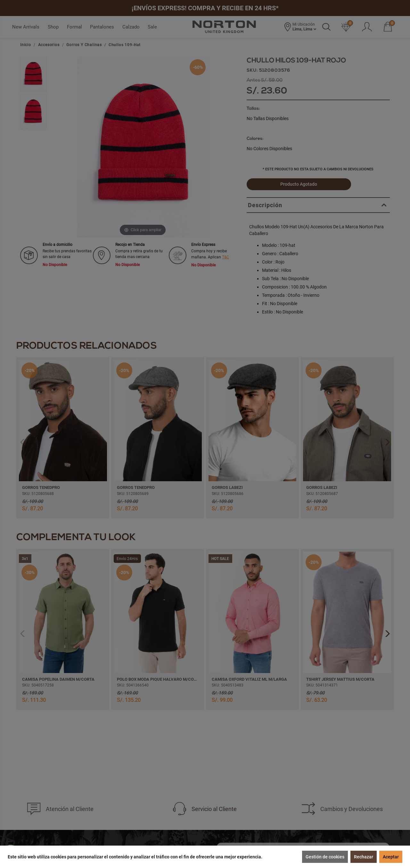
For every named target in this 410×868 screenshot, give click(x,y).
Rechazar (364, 857)
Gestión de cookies (325, 857)
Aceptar (391, 857)
